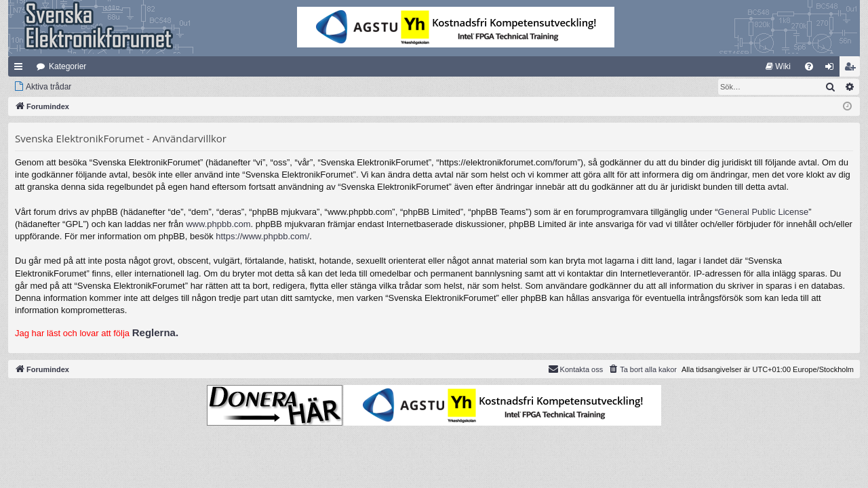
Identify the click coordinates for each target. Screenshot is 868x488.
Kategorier (67, 66)
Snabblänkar (21, 69)
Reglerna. (155, 332)
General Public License (764, 212)
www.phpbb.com (218, 224)
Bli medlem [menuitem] (853, 69)
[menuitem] (778, 66)
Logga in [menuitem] (832, 69)
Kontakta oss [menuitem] (576, 369)
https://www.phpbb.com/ (262, 236)
